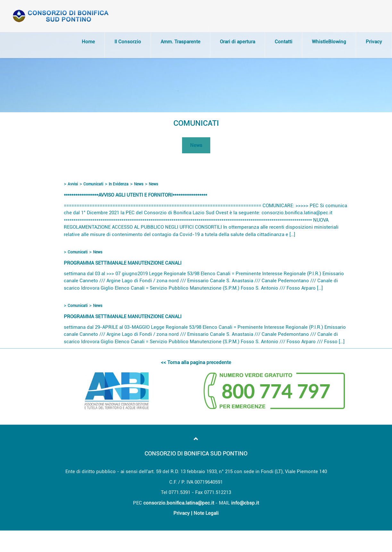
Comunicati (93, 184)
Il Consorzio (128, 42)
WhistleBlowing (329, 42)
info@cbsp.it (245, 503)
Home (88, 42)
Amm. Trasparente (180, 42)
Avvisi (73, 184)
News (196, 145)
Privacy (374, 42)
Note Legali (206, 513)
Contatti (284, 42)
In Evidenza (119, 184)
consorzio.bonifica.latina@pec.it (179, 503)
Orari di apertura (238, 42)
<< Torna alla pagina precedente (196, 362)
